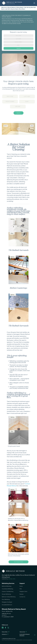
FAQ (21, 589)
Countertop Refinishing (7, 589)
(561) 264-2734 (12, 579)
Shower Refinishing (6, 594)
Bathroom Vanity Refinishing (9, 597)
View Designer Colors (18, 562)
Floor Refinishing (6, 599)
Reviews (21, 594)
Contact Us (22, 597)
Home (21, 586)
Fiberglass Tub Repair (7, 602)
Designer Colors (23, 591)
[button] (34, 3)
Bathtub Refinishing (7, 586)
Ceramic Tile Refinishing (8, 591)
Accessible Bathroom (7, 605)
